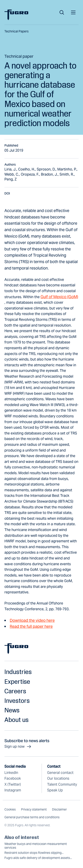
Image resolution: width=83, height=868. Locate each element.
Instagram (13, 790)
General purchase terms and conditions (32, 817)
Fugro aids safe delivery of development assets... (38, 858)
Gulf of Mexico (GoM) (59, 297)
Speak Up (55, 790)
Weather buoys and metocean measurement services (36, 846)
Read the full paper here (31, 626)
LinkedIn (11, 773)
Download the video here (32, 620)
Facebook (13, 778)
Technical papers (16, 31)
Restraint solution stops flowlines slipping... (34, 853)
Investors (17, 701)
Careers (15, 691)
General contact (60, 773)
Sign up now (18, 747)
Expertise (17, 681)
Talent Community (62, 784)
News (12, 710)
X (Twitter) (13, 784)
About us (16, 720)
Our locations (58, 778)
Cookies (10, 809)
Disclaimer (59, 809)
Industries (18, 672)
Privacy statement (34, 809)
